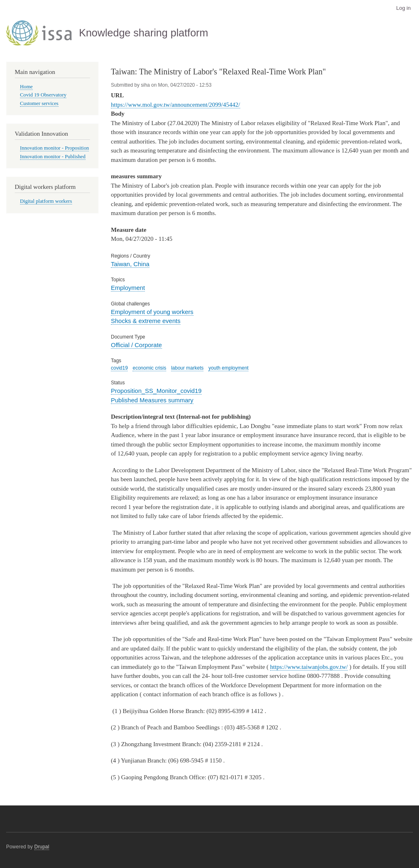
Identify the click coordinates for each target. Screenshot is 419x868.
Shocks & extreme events (146, 321)
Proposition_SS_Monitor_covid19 (156, 391)
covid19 (119, 368)
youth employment (228, 368)
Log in (403, 8)
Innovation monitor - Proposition (55, 148)
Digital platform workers (46, 201)
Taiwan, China (130, 264)
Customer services (39, 103)
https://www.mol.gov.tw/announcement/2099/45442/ (176, 105)
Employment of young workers (152, 312)
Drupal (42, 847)
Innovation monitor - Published (53, 157)
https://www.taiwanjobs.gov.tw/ (309, 667)
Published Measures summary (152, 400)
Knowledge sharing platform (144, 33)
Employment (128, 288)
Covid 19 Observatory (43, 95)
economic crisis (149, 368)
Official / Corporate (136, 345)
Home (26, 87)
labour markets (187, 368)
